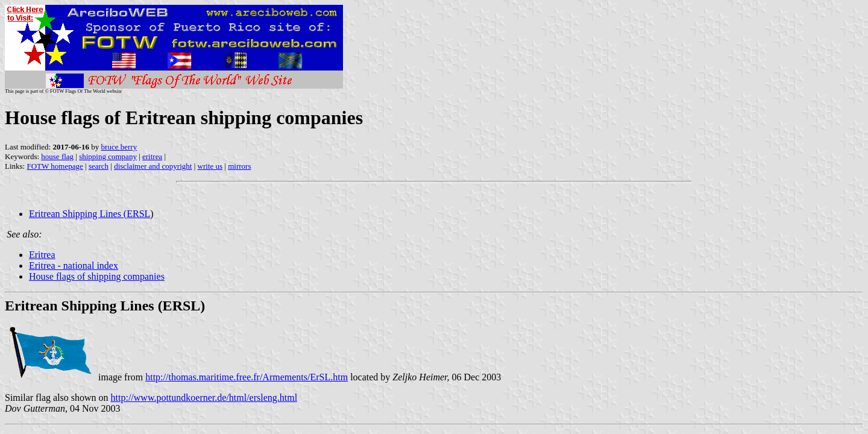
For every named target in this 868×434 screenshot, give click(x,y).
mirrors (239, 166)
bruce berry (119, 147)
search (99, 166)
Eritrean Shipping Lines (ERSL (90, 214)
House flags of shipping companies (97, 276)
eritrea (152, 156)
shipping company (108, 156)
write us (210, 166)
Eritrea (42, 255)
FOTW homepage (55, 166)
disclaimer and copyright (153, 166)
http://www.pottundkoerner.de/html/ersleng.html (204, 398)
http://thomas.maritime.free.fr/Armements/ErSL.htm (247, 377)
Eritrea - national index (74, 266)
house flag (57, 156)
